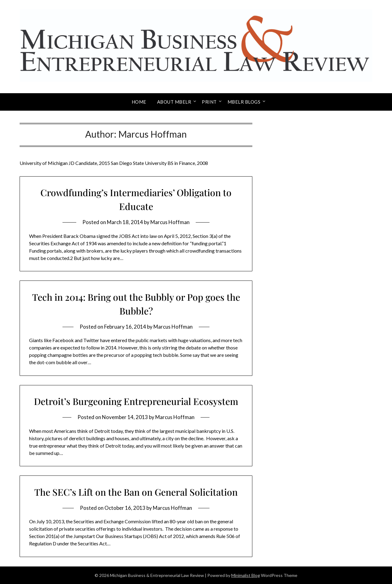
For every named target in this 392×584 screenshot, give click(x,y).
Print (209, 102)
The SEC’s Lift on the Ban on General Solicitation (136, 492)
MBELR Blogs (244, 102)
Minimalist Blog (246, 575)
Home (139, 102)
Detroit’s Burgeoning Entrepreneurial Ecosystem (136, 401)
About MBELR (174, 102)
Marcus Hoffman (170, 222)
